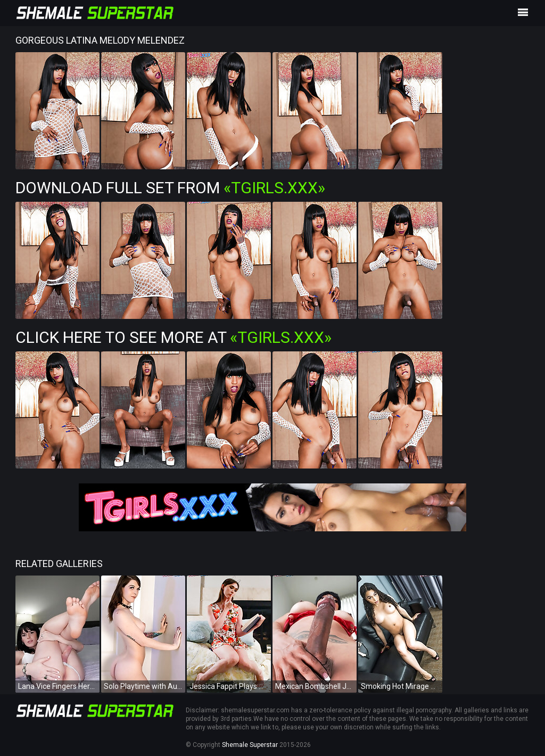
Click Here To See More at (174, 337)
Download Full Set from (170, 188)
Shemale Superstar (250, 745)
